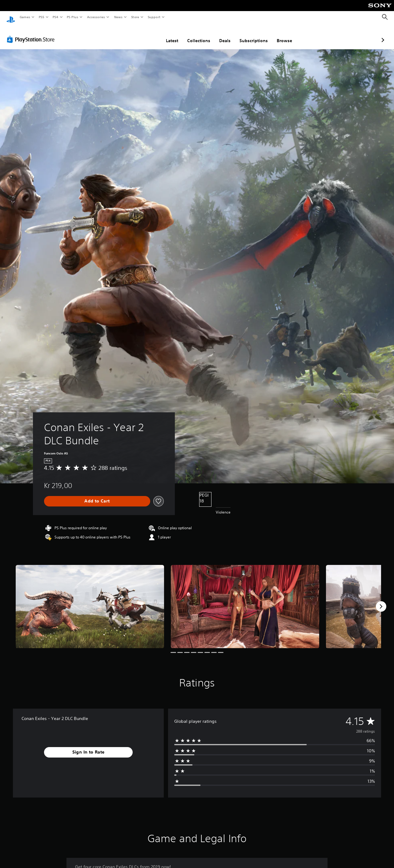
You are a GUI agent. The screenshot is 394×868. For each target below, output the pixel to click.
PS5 (41, 17)
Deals (192, 35)
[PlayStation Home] (11, 17)
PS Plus (73, 17)
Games (25, 17)
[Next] (381, 601)
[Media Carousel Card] (90, 601)
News (118, 17)
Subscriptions (221, 35)
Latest (139, 35)
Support (154, 17)
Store (135, 17)
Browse (252, 35)
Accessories (96, 17)
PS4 (55, 17)
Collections (166, 35)
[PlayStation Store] (32, 34)
